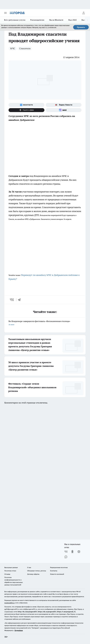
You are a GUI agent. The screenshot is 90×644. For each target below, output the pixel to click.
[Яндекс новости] (64, 105)
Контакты (54, 571)
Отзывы (7, 574)
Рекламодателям (37, 20)
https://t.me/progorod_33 (66, 612)
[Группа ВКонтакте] (26, 105)
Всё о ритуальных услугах (15, 20)
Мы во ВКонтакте (56, 20)
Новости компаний (57, 574)
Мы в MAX (72, 20)
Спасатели (25, 48)
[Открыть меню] (5, 13)
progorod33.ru (9, 603)
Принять (81, 27)
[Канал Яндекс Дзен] (26, 110)
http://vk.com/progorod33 (27, 612)
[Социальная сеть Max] (64, 110)
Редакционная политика (59, 567)
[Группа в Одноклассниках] (72, 552)
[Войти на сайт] (84, 13)
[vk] (12, 300)
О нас (29, 567)
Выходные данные (11, 567)
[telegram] (20, 300)
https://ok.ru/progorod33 (47, 612)
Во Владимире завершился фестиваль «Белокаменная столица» (45, 323)
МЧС (13, 48)
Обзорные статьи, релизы (37, 571)
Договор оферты (33, 574)
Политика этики (10, 571)
